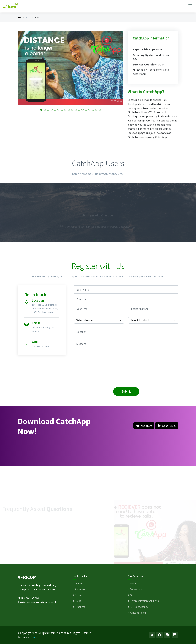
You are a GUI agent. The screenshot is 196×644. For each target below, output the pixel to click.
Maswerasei (137, 589)
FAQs (78, 601)
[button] (62, 115)
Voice (133, 583)
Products (80, 607)
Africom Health (138, 613)
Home (21, 17)
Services (80, 595)
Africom (35, 637)
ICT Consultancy (139, 607)
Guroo (134, 595)
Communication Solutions (144, 601)
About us (80, 589)
